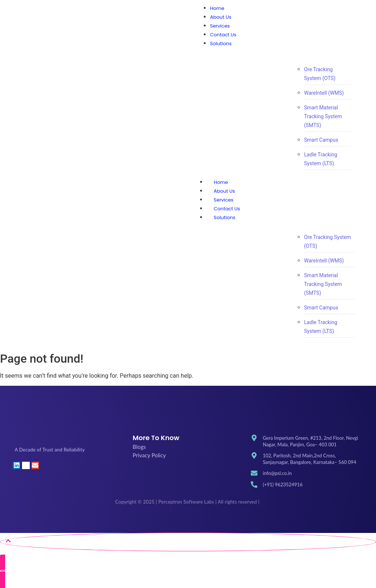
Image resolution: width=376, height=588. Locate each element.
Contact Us (227, 209)
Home (221, 182)
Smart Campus (321, 140)
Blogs (139, 447)
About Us (224, 191)
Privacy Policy (149, 455)
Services (224, 200)
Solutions (232, 217)
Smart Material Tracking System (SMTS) (323, 116)
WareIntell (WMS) (324, 93)
